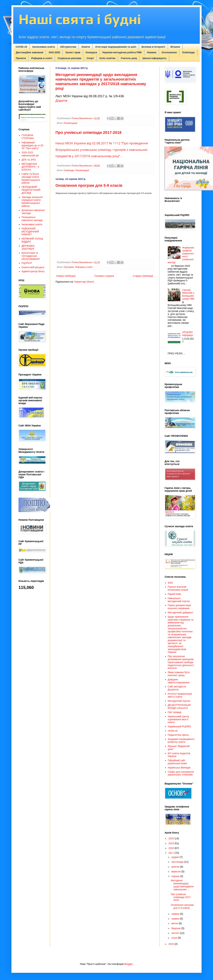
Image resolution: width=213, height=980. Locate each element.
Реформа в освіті (42, 58)
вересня (176, 872)
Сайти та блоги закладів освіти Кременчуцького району (31, 178)
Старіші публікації (143, 276)
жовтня (176, 867)
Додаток (61, 101)
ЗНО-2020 (54, 52)
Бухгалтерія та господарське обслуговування (31, 256)
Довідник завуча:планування (179, 681)
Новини (152, 52)
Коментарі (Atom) (84, 282)
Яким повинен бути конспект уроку (179, 674)
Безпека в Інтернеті (153, 47)
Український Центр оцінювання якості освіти (178, 719)
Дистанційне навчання (30, 52)
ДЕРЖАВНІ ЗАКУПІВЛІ (28, 247)
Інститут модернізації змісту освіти (180, 695)
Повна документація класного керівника (179, 607)
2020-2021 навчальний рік (30, 154)
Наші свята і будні (80, 19)
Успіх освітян (107, 58)
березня (176, 928)
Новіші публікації (66, 276)
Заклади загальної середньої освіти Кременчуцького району (32, 202)
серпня (176, 876)
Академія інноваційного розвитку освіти (181, 741)
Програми (69, 267)
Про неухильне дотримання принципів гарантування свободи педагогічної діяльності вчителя (181, 662)
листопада (178, 862)
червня (176, 914)
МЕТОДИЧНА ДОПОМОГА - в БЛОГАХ (30, 167)
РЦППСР (27, 263)
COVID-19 (21, 47)
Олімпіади (188, 52)
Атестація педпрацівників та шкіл (116, 47)
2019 (172, 843)
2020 (172, 838)
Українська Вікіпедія (179, 768)
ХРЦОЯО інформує (188, 334)
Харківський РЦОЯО (179, 726)
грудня (175, 857)
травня (176, 919)
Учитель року (129, 58)
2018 (172, 848)
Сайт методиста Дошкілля (177, 688)
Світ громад (175, 712)
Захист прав (73, 52)
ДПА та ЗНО (29, 160)
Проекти (21, 58)
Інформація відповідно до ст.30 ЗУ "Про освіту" (32, 145)
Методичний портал (179, 701)
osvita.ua (173, 731)
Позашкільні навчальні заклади (32, 219)
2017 (172, 853)
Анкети (86, 47)
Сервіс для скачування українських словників (181, 773)
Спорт (90, 58)
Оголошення (169, 52)
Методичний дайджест (181, 612)
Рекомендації (71, 123)
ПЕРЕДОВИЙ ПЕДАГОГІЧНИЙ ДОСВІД (31, 190)
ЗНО (170, 583)
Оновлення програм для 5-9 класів (89, 185)
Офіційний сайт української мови (177, 762)
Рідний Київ (174, 594)
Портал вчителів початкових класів (178, 588)
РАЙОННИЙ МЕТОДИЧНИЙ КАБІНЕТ (30, 232)
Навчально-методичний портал (179, 600)
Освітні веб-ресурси (33, 267)
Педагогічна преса (178, 735)
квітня (175, 923)
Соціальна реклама (69, 58)
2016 (172, 944)
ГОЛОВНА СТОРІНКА (28, 137)
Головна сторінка (104, 276)
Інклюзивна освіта (44, 47)
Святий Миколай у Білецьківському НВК (188, 294)
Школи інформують (154, 58)
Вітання (175, 47)
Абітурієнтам (68, 47)
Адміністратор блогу (33, 271)
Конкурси (91, 52)
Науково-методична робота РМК (122, 52)
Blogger (128, 964)
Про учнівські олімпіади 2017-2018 (88, 133)
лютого (176, 933)
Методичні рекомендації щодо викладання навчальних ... (182, 885)
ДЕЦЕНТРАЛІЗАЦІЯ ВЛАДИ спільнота (179, 706)
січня (175, 938)
